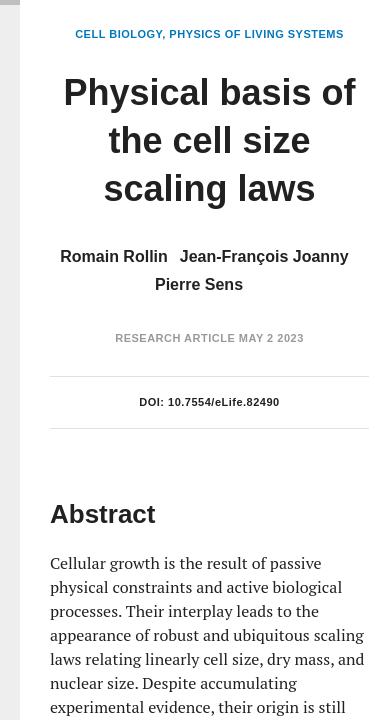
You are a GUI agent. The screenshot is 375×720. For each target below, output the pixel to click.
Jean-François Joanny (264, 256)
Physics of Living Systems (256, 34)
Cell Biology (118, 34)
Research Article (175, 338)
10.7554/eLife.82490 (224, 402)
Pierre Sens (199, 284)
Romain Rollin (114, 256)
